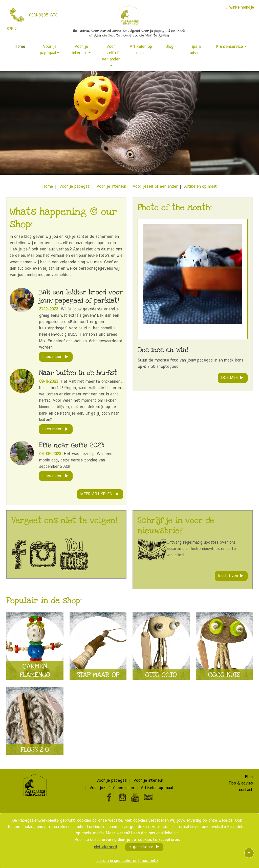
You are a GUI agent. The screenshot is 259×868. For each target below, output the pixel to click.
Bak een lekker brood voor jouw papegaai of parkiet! (81, 296)
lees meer (52, 357)
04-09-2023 (51, 454)
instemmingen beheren (117, 861)
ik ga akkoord (141, 847)
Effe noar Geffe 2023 (72, 445)
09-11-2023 (49, 382)
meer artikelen (97, 494)
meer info (149, 861)
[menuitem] (20, 47)
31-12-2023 (49, 309)
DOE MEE (229, 378)
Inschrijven (228, 576)
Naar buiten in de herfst (78, 373)
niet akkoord (105, 847)
